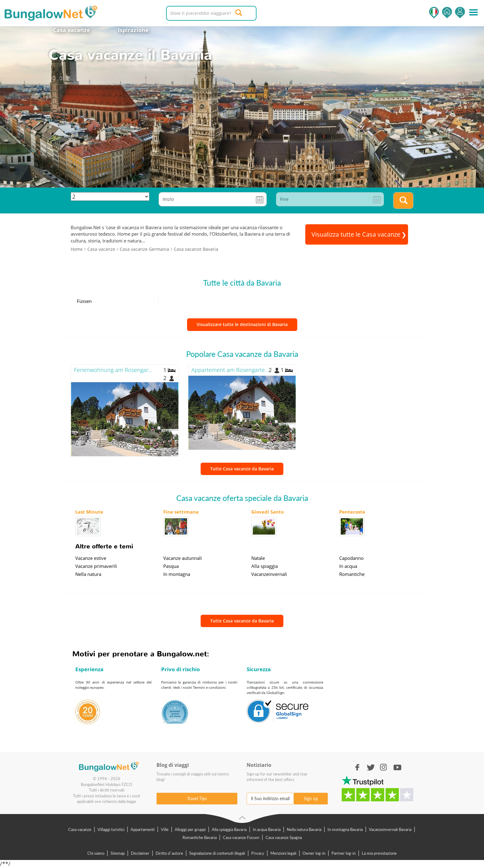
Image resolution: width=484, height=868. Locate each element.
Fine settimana (181, 512)
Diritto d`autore (169, 853)
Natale (258, 558)
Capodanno (351, 558)
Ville (165, 829)
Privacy (258, 853)
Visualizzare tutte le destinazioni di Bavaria (242, 324)
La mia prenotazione (379, 853)
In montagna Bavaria (345, 829)
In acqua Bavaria (267, 829)
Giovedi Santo (267, 512)
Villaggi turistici (111, 829)
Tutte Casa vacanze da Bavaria (242, 469)
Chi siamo (96, 853)
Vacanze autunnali (183, 558)
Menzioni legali (283, 853)
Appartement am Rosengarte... (230, 370)
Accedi (460, 12)
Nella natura (88, 574)
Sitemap (118, 853)
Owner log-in (314, 853)
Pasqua (171, 566)
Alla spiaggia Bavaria (229, 829)
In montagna (177, 574)
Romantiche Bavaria (200, 837)
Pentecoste (352, 512)
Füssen (84, 301)
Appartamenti (143, 829)
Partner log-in (344, 853)
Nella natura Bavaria (304, 829)
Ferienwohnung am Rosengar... (113, 370)
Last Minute (89, 512)
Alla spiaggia (265, 566)
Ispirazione (133, 30)
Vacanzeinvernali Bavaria (390, 829)
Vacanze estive (91, 558)
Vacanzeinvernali (269, 574)
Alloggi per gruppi (190, 829)
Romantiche (352, 574)
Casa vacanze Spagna (284, 837)
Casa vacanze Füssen (241, 837)
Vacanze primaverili (96, 566)
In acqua (348, 566)
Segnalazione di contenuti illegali (217, 853)
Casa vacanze (72, 30)
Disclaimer (140, 853)
